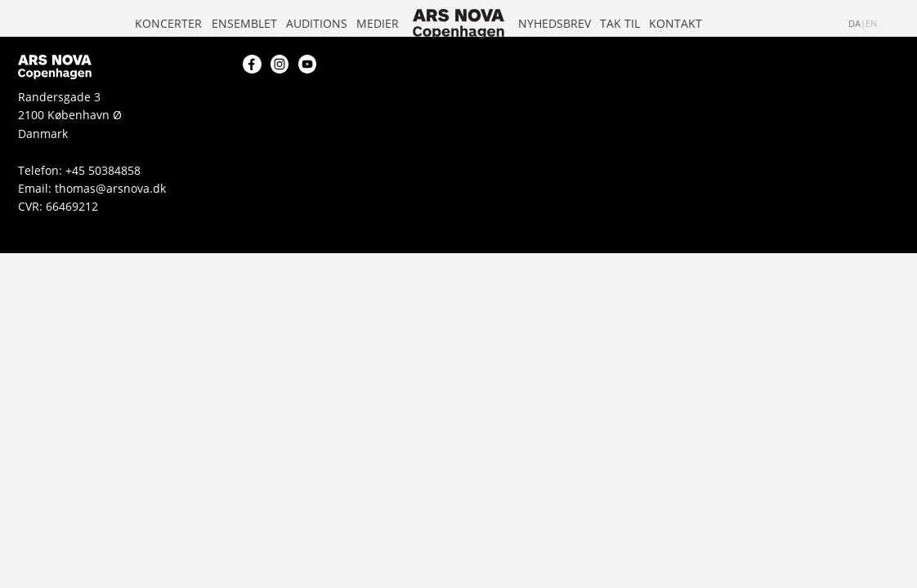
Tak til (620, 23)
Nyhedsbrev (555, 23)
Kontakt (675, 23)
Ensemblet (244, 23)
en (871, 24)
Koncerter (168, 23)
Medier (378, 23)
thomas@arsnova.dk (110, 188)
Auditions (317, 23)
